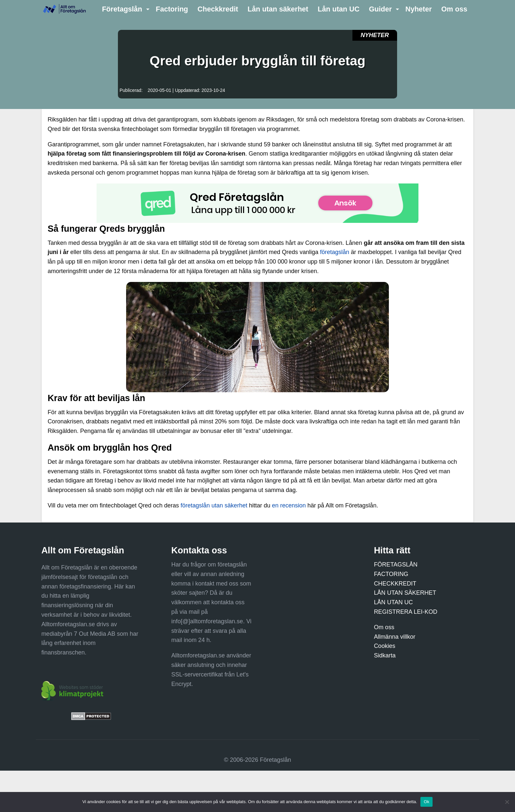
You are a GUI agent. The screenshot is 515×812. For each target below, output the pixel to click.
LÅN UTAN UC (393, 602)
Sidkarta (385, 655)
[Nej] (507, 802)
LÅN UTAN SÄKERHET (405, 593)
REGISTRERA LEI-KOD (405, 612)
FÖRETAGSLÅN (396, 565)
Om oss (384, 627)
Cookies (384, 646)
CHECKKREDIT (395, 584)
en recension (289, 505)
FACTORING (391, 574)
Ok (426, 802)
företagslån (335, 252)
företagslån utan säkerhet (214, 505)
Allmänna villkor (394, 637)
